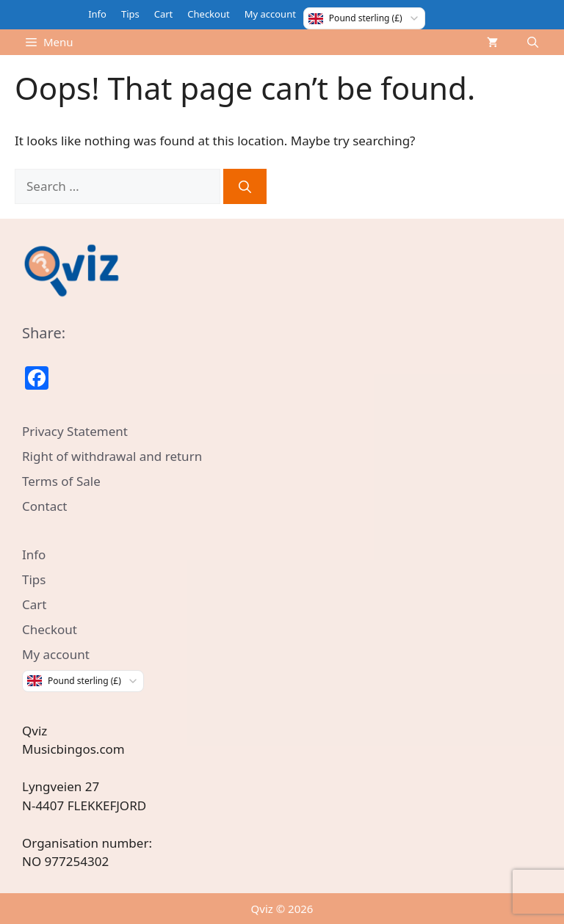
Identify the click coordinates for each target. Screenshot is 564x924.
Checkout (208, 14)
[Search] (245, 186)
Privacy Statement (75, 431)
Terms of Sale (61, 481)
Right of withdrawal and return (112, 456)
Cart (164, 14)
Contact (45, 506)
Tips (130, 14)
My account (270, 14)
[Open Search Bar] (533, 42)
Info (97, 14)
